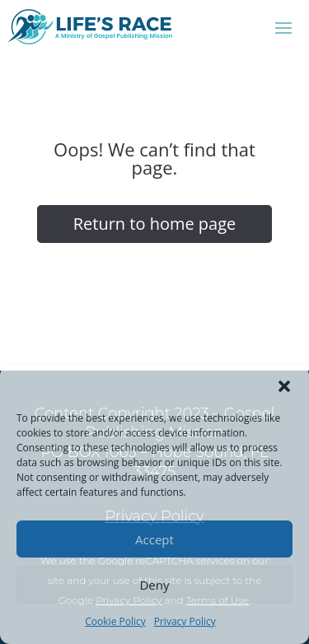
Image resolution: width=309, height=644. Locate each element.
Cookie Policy (115, 621)
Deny (154, 585)
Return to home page (155, 224)
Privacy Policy (185, 621)
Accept (154, 539)
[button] (284, 386)
